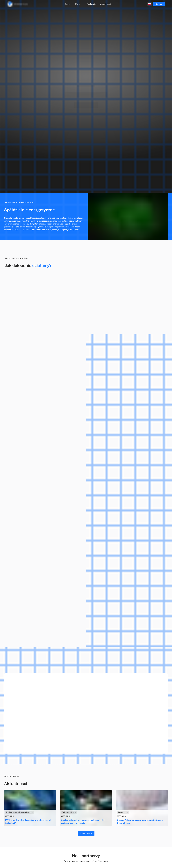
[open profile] (149, 4)
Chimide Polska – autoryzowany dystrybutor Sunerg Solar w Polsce (140, 822)
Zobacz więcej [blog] (86, 833)
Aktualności (105, 4)
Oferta (79, 4)
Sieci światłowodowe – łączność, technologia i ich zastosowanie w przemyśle (83, 822)
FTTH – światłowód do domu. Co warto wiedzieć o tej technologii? (28, 822)
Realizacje (91, 4)
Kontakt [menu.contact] (159, 4)
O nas (67, 4)
